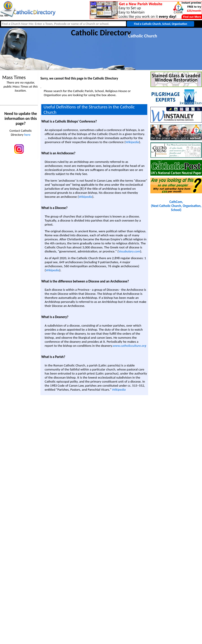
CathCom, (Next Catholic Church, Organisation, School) (176, 206)
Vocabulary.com (129, 251)
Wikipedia (132, 142)
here (27, 135)
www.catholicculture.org (129, 346)
